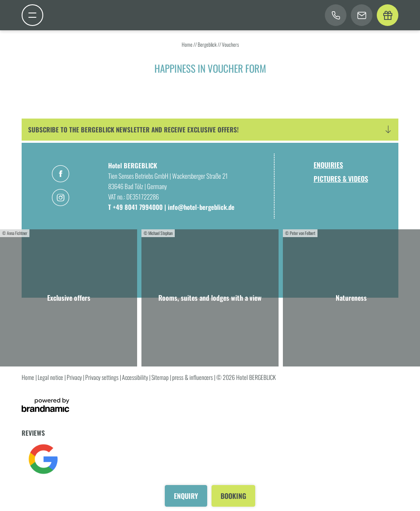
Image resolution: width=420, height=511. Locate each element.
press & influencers (193, 377)
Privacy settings (103, 377)
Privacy (75, 377)
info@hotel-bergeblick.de (201, 207)
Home (188, 44)
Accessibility (136, 377)
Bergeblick (208, 44)
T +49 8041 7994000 (136, 207)
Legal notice (51, 377)
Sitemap (161, 377)
